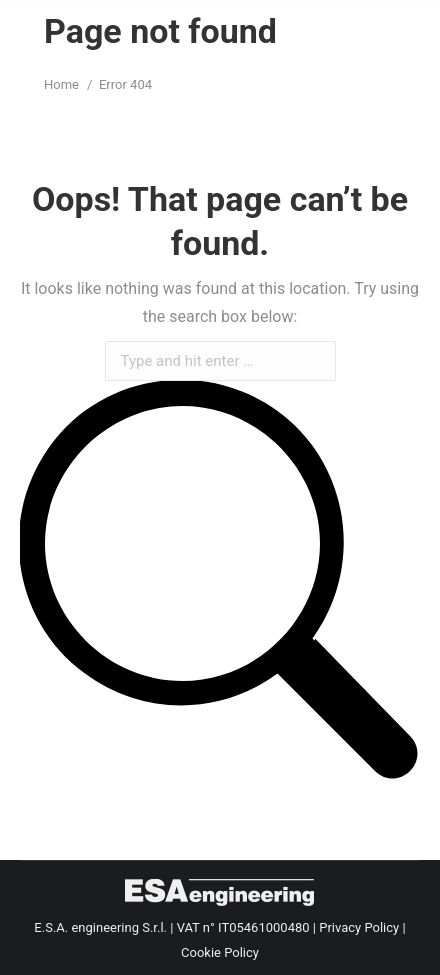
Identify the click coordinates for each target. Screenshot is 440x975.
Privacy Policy (359, 927)
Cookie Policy (220, 952)
